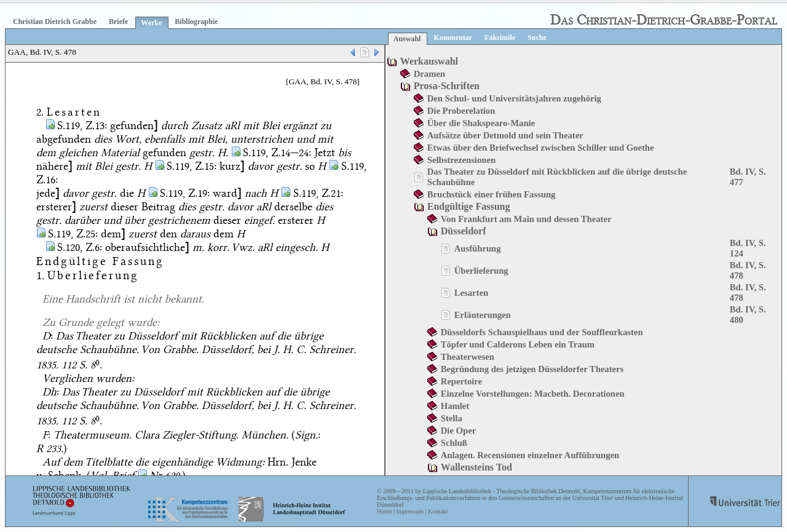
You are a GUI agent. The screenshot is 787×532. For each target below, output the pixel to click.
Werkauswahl (429, 61)
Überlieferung (481, 271)
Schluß (454, 443)
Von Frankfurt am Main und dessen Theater (526, 219)
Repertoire (461, 381)
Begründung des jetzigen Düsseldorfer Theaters (532, 369)
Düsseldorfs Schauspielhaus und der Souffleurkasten (542, 332)
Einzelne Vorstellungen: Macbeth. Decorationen (533, 394)
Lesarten (471, 293)
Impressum (409, 511)
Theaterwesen (468, 357)
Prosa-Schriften (447, 86)
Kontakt (438, 511)
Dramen (429, 74)
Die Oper (458, 431)
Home (384, 511)
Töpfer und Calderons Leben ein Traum (518, 344)
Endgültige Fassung (469, 206)
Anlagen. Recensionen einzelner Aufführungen (530, 455)
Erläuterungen (483, 315)
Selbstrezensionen (461, 160)
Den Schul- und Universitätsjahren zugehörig (514, 98)
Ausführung (478, 248)
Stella (452, 418)
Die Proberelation (461, 111)
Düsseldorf (464, 231)
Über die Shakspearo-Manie (481, 123)
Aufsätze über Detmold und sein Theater (505, 135)
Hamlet (455, 406)
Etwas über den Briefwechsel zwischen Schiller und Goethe (541, 148)
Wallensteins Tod (477, 467)
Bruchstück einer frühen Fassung (492, 194)
